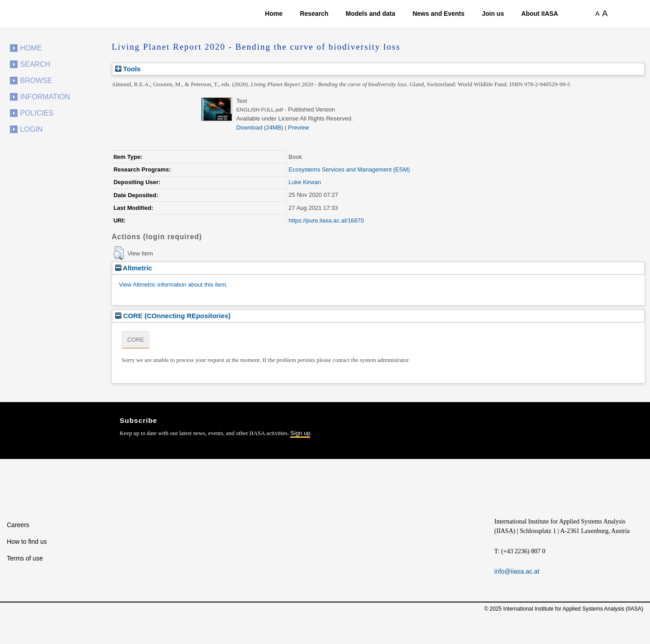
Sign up (300, 433)
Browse (36, 81)
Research (314, 14)
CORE (136, 340)
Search (35, 64)
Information (45, 97)
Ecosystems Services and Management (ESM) (349, 169)
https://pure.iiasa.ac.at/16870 (326, 220)
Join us (493, 14)
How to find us (27, 542)
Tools (128, 69)
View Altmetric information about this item (173, 285)
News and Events (439, 14)
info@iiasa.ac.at (517, 571)
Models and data (371, 14)
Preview (298, 127)
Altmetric (134, 268)
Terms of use (25, 558)
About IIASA (540, 14)
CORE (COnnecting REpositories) (173, 316)
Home (274, 14)
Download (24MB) (260, 127)
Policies (37, 113)
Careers (18, 525)
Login (32, 129)
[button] (118, 253)
